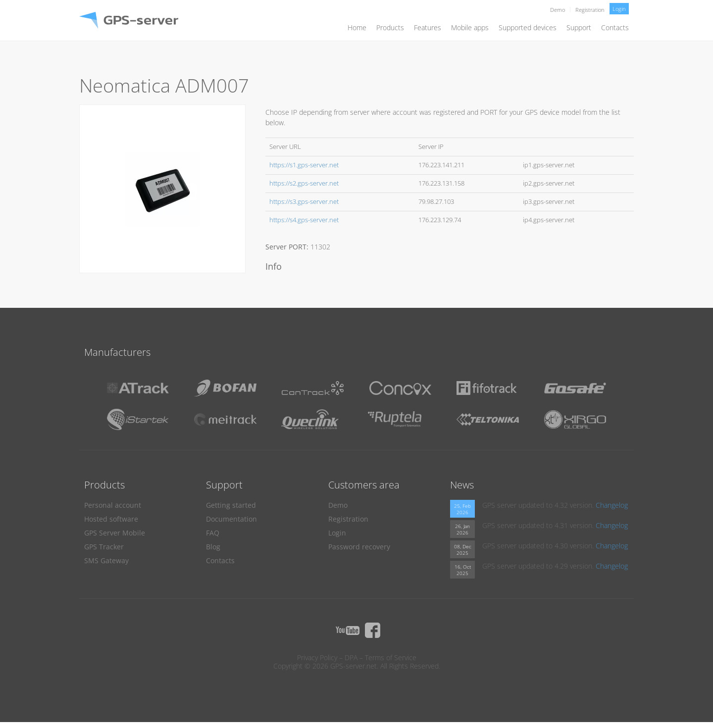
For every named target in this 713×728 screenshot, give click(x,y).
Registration (590, 10)
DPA (351, 657)
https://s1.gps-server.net (304, 165)
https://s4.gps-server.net (304, 220)
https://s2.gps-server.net (304, 183)
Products (390, 27)
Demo (558, 10)
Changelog (612, 505)
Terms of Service (391, 657)
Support (579, 27)
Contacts (615, 27)
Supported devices (528, 27)
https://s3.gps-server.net (304, 202)
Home (357, 27)
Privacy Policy (317, 657)
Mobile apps (470, 27)
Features (428, 27)
